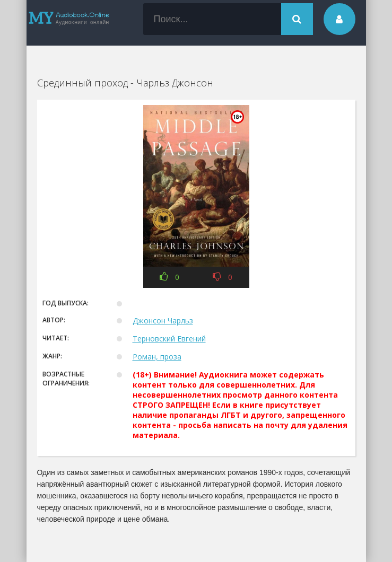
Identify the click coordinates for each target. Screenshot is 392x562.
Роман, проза (157, 357)
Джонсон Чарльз (163, 320)
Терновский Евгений (169, 339)
